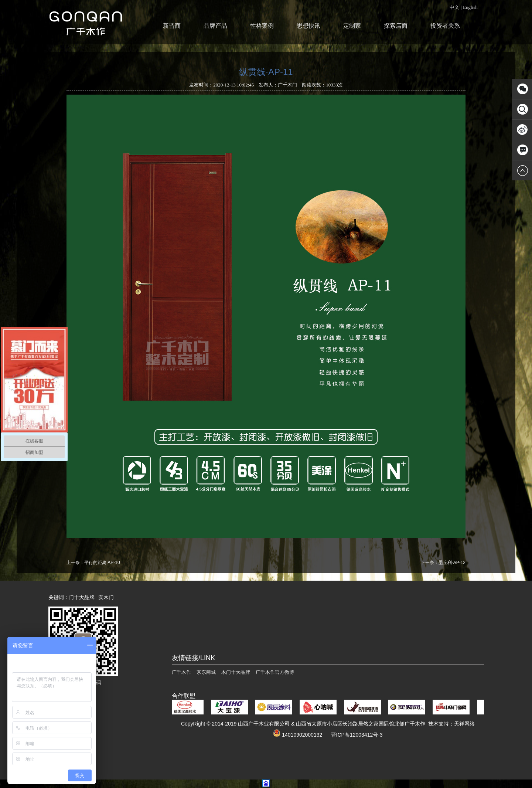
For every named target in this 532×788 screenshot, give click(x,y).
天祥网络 (464, 724)
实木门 (108, 597)
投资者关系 (445, 26)
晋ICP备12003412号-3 (357, 735)
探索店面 (396, 26)
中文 (454, 7)
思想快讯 (308, 26)
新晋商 (172, 26)
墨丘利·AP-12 (452, 563)
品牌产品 (215, 26)
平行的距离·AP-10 (102, 563)
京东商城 (206, 672)
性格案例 (262, 26)
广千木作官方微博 (275, 672)
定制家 (352, 26)
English (470, 7)
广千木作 (181, 672)
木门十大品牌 (81, 597)
